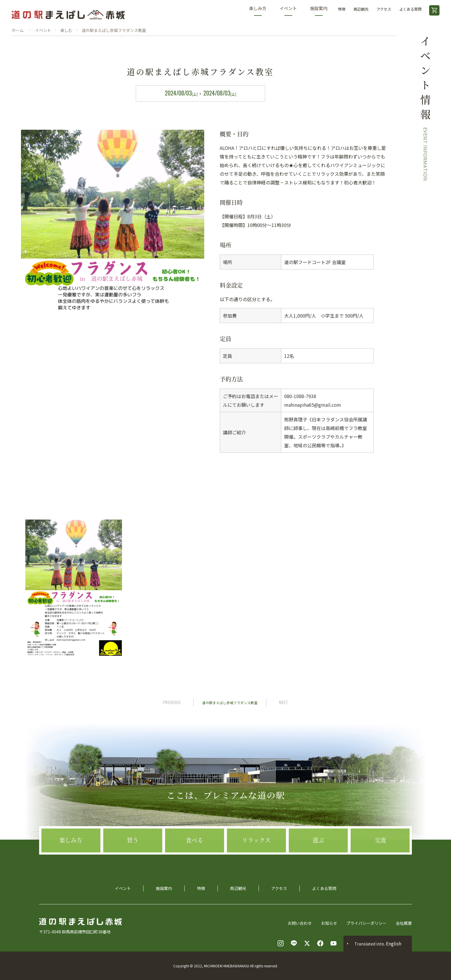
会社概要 (404, 923)
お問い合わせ (300, 923)
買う (133, 867)
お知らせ (329, 923)
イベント (288, 10)
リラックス (256, 867)
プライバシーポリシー (366, 923)
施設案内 (319, 10)
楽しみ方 (258, 10)
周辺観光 (361, 9)
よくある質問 (410, 9)
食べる (194, 867)
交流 (380, 867)
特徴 (342, 9)
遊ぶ (318, 867)
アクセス (384, 9)
